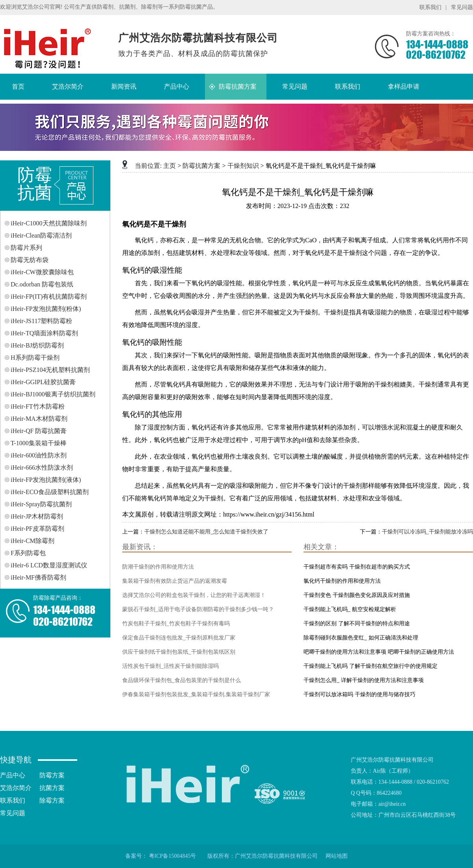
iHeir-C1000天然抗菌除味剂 (49, 223)
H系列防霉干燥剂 (35, 358)
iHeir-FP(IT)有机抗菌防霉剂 (49, 296)
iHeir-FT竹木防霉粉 (38, 406)
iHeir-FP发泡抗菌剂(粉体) (46, 309)
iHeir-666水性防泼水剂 (42, 467)
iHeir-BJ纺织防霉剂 (37, 345)
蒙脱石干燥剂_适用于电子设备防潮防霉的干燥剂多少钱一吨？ (198, 609)
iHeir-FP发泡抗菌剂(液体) (46, 480)
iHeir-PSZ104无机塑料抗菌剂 (50, 370)
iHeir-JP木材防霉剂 (37, 516)
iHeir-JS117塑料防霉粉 (41, 321)
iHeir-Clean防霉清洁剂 (41, 235)
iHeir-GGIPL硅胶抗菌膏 (43, 382)
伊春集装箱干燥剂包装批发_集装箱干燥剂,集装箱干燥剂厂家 (196, 694)
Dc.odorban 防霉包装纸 (42, 284)
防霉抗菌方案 (201, 166)
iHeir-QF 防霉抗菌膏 (39, 431)
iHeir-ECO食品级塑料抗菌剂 (50, 492)
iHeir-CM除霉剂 (33, 541)
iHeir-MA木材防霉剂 (39, 419)
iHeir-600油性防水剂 (39, 455)
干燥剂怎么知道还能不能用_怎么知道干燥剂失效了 (206, 532)
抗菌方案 (52, 788)
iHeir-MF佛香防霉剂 (38, 577)
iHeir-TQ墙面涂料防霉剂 (44, 333)
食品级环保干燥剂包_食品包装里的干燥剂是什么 (182, 680)
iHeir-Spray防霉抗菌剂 (41, 504)
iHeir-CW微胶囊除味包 (42, 272)
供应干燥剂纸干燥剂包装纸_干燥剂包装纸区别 (179, 652)
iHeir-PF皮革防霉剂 (37, 529)
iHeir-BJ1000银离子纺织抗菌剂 (53, 394)
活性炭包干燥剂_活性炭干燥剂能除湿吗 (170, 666)
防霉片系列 (26, 248)
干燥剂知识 (243, 166)
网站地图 (337, 856)
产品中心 (13, 775)
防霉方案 (52, 775)
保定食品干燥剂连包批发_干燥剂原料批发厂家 (179, 638)
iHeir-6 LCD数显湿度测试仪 (49, 565)
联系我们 (430, 7)
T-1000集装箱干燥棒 (39, 443)
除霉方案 (52, 800)
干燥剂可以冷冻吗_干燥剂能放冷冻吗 (427, 532)
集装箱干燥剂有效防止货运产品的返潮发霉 (175, 581)
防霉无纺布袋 (30, 260)
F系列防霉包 (28, 553)
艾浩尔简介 (16, 788)
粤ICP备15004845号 (173, 856)
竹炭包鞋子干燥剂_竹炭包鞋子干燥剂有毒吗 (176, 624)
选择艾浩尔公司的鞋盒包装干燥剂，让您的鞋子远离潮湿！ (194, 595)
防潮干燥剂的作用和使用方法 (158, 567)
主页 (169, 166)
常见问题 (462, 7)
